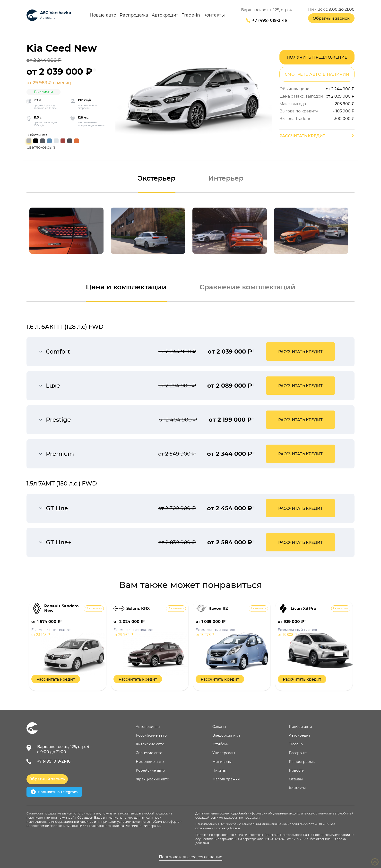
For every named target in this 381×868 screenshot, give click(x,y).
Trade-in (191, 15)
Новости (297, 770)
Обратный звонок (331, 18)
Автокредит (165, 15)
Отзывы (296, 779)
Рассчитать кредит (302, 136)
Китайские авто (150, 744)
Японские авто (149, 753)
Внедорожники (226, 735)
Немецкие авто (150, 762)
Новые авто (103, 15)
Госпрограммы (302, 762)
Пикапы (219, 770)
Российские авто (151, 735)
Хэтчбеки (221, 744)
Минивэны (222, 762)
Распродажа (134, 15)
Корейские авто (150, 770)
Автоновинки (148, 727)
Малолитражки (226, 779)
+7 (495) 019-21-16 (270, 20)
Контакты (214, 15)
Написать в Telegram (54, 792)
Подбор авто (300, 727)
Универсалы (224, 753)
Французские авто (152, 779)
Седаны (219, 727)
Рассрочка (298, 753)
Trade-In (296, 744)
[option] (67, 231)
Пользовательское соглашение (191, 857)
